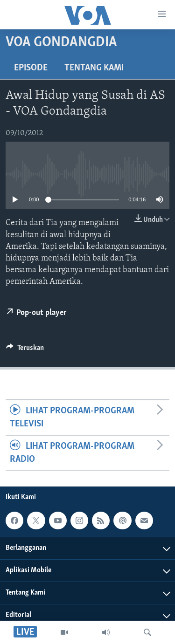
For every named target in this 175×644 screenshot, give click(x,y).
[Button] (25, 350)
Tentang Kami (94, 68)
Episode (31, 68)
